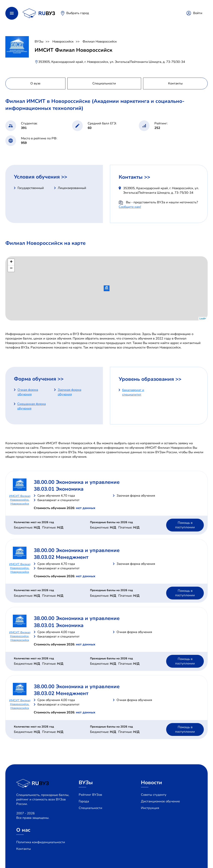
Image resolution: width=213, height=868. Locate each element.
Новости (152, 782)
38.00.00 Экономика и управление (77, 482)
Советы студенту (154, 795)
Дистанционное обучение (160, 801)
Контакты (24, 849)
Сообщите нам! (130, 207)
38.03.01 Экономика (59, 489)
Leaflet (203, 319)
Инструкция (150, 808)
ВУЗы (39, 41)
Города (84, 801)
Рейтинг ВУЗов (90, 795)
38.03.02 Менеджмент (61, 557)
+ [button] (11, 262)
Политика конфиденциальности (41, 842)
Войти (198, 13)
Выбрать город (78, 13)
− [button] (11, 269)
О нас (23, 830)
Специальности (90, 808)
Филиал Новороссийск (100, 41)
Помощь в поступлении (185, 525)
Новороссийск (63, 41)
